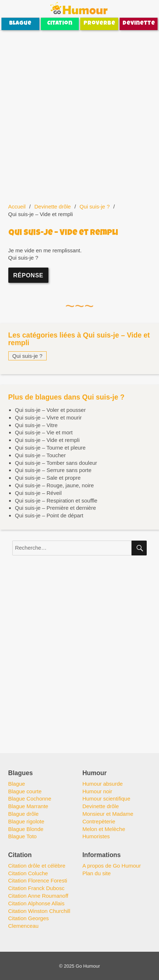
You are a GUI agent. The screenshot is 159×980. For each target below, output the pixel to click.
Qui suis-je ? (94, 206)
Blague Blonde (26, 829)
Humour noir (97, 791)
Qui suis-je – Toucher (40, 455)
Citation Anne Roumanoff (38, 896)
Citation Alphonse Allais (36, 903)
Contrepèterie (99, 821)
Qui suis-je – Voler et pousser (50, 410)
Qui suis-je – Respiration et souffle (56, 501)
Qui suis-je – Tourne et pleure (50, 448)
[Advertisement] (79, 112)
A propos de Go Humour (112, 866)
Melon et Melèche (104, 829)
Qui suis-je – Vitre (36, 425)
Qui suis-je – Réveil (38, 493)
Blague (20, 24)
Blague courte (25, 791)
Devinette (139, 24)
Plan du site (96, 873)
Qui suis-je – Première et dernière (55, 508)
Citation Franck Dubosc (36, 888)
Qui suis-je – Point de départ (49, 515)
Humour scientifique (106, 799)
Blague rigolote (26, 821)
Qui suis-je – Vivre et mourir (48, 417)
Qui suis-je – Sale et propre (48, 478)
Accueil (17, 206)
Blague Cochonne (30, 799)
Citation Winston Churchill (39, 911)
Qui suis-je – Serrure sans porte (53, 470)
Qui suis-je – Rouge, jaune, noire (54, 485)
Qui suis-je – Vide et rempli (47, 440)
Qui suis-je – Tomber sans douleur (56, 463)
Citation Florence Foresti (38, 880)
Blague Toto (23, 836)
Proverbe (99, 24)
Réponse (29, 275)
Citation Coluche (28, 873)
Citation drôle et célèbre (37, 866)
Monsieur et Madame (108, 814)
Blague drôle (23, 814)
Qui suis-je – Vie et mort (44, 432)
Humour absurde (103, 784)
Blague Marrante (28, 806)
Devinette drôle (53, 206)
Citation (60, 24)
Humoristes (96, 836)
